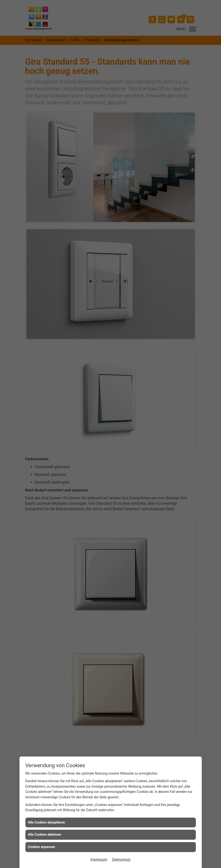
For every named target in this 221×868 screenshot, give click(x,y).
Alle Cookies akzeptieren (47, 822)
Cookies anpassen (42, 847)
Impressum (99, 859)
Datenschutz (121, 859)
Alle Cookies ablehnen (45, 834)
